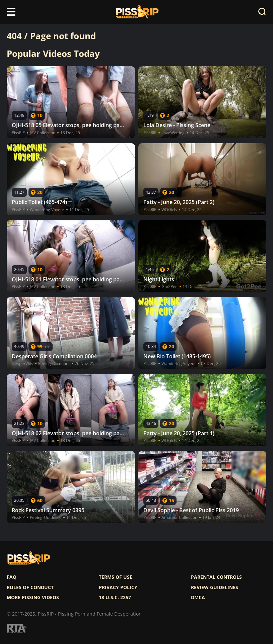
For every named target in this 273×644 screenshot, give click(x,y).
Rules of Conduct (30, 587)
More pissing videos (33, 597)
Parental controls (216, 577)
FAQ (12, 577)
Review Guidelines (215, 587)
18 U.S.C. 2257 (115, 597)
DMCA (198, 597)
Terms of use (116, 577)
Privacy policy (118, 587)
